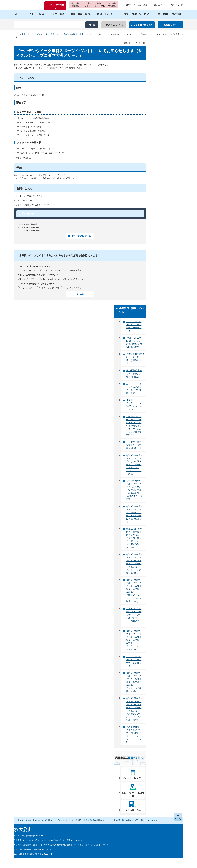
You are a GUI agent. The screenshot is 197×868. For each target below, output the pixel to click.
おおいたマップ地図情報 (133, 794)
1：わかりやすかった (29, 279)
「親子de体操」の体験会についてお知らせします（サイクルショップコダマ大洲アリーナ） (134, 735)
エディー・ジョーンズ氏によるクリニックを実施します (134, 388)
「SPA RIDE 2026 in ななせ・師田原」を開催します (135, 359)
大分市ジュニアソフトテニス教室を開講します (134, 445)
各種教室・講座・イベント (82, 34)
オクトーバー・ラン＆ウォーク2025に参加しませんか (134, 405)
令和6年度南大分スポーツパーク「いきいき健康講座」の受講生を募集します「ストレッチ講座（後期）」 (134, 564)
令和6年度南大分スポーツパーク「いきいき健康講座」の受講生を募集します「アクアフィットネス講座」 (134, 640)
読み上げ (158, 5)
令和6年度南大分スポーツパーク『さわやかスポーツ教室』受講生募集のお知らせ (134, 514)
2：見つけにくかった (52, 270)
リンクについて (110, 820)
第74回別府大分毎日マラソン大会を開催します (134, 374)
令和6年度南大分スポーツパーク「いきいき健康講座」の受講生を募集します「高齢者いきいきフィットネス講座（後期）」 (134, 591)
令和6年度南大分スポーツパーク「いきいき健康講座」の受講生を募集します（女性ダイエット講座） (134, 465)
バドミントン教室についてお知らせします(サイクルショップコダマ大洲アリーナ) (134, 616)
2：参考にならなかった (49, 288)
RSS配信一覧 (138, 820)
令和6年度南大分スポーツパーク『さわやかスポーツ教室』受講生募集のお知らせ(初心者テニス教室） (134, 490)
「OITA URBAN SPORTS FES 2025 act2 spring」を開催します (135, 342)
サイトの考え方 (44, 820)
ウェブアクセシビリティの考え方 (67, 820)
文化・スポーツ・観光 (31, 34)
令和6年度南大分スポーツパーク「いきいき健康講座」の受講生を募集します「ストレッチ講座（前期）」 (134, 682)
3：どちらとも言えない (75, 270)
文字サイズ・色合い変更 (137, 5)
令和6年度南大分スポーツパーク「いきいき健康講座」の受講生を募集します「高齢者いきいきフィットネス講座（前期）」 (134, 709)
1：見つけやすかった (29, 270)
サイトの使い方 (29, 820)
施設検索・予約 (133, 810)
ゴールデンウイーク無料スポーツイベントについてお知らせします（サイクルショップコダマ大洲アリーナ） (134, 426)
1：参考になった (27, 288)
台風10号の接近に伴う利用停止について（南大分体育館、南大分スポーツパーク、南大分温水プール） (134, 538)
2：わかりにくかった (52, 279)
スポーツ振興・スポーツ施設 (55, 34)
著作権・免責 (124, 820)
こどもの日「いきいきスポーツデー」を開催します (134, 326)
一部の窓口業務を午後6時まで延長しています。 (34, 849)
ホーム (17, 34)
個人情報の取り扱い (92, 820)
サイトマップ (151, 820)
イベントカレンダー (133, 778)
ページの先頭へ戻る (178, 817)
